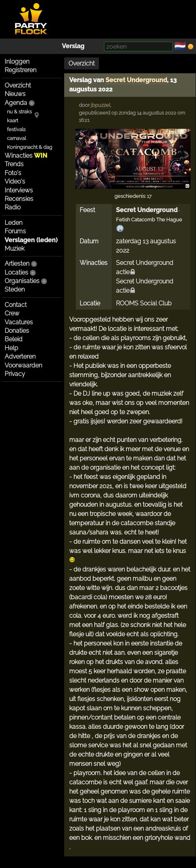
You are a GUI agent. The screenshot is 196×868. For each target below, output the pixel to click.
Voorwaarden (23, 365)
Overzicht (18, 85)
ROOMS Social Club (144, 303)
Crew (12, 313)
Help (11, 348)
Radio (13, 207)
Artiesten (17, 264)
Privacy (15, 374)
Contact (16, 305)
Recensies (19, 199)
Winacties (26, 156)
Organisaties (22, 281)
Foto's (13, 173)
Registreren (20, 70)
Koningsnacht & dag (30, 147)
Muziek (14, 249)
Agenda (16, 103)
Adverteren (20, 356)
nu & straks (19, 112)
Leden (14, 223)
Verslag (73, 46)
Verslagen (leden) (31, 240)
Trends (14, 164)
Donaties (17, 331)
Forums (15, 231)
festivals (16, 129)
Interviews (19, 190)
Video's (15, 181)
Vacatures (19, 322)
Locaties (16, 272)
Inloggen (17, 62)
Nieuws (15, 94)
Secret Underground (136, 80)
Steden (15, 289)
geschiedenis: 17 (133, 196)
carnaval (16, 138)
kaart (13, 121)
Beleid (14, 339)
